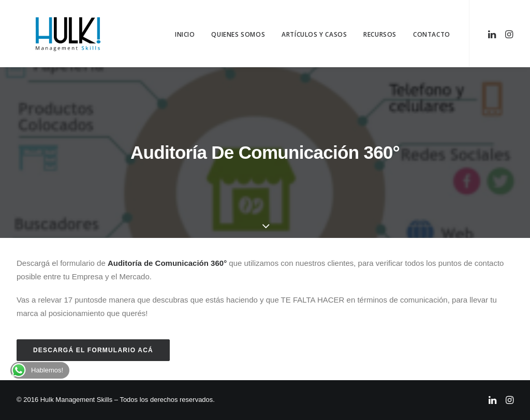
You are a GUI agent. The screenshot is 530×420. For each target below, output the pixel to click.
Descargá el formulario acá (93, 350)
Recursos (380, 34)
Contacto (432, 34)
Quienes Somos (238, 34)
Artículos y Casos (314, 34)
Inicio (185, 34)
